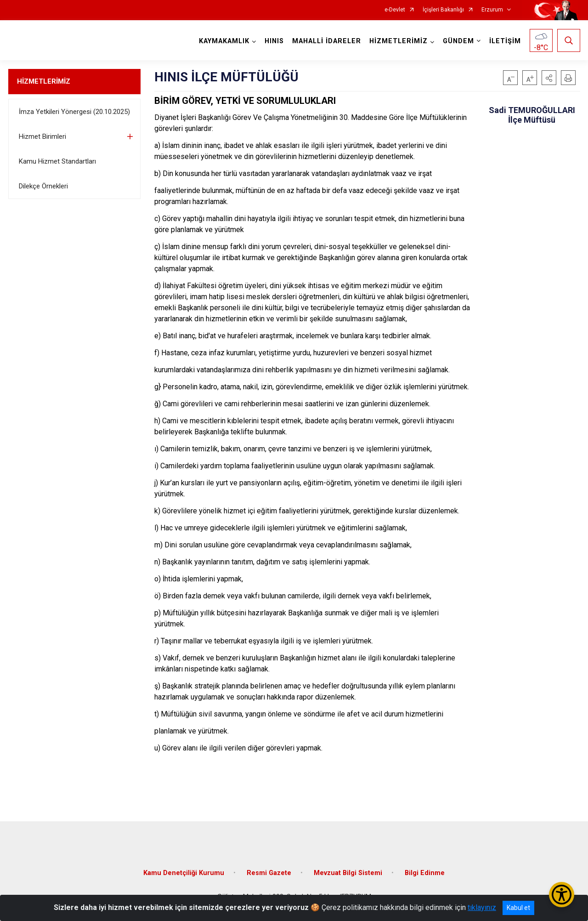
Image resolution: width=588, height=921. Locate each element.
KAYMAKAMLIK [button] (224, 41)
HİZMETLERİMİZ (44, 81)
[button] (549, 78)
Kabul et (518, 908)
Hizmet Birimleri (42, 136)
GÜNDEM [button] (458, 41)
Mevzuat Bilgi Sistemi (348, 873)
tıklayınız (482, 907)
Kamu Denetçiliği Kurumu (184, 873)
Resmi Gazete (269, 873)
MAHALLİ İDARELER (327, 41)
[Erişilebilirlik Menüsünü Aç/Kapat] (562, 895)
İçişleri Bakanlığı (443, 10)
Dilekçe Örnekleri (43, 186)
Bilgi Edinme (425, 873)
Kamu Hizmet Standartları (57, 161)
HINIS (274, 41)
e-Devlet (395, 10)
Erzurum (492, 10)
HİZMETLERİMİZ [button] (399, 41)
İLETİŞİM (505, 41)
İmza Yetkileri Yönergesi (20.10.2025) (74, 112)
